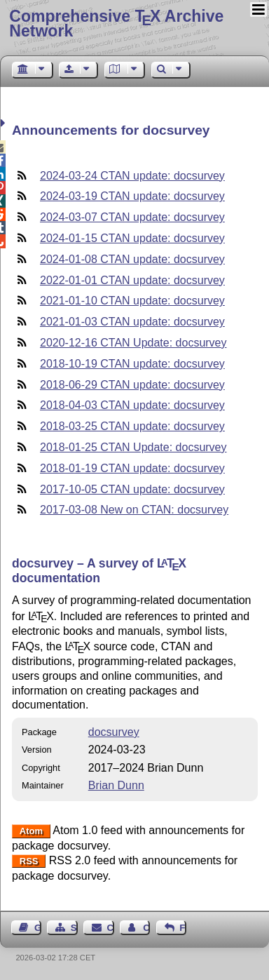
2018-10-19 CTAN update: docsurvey (132, 364)
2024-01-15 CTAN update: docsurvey (132, 238)
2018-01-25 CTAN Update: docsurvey (133, 447)
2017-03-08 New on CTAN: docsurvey (134, 510)
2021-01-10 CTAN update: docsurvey (132, 301)
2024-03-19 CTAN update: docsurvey (132, 196)
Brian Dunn (116, 785)
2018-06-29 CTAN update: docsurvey (132, 385)
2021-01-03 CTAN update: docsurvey (132, 322)
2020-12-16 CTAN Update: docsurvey (133, 343)
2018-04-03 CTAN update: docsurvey (132, 405)
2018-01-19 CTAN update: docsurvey (132, 468)
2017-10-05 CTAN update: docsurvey (132, 489)
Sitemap (74, 928)
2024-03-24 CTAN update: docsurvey (132, 176)
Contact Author (146, 928)
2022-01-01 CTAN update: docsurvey (132, 280)
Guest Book (38, 928)
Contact (111, 928)
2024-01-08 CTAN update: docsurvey (132, 259)
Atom (31, 831)
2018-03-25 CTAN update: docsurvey (132, 426)
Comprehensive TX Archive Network (116, 24)
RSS (29, 861)
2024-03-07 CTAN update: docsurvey (132, 217)
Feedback (183, 928)
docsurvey (114, 732)
